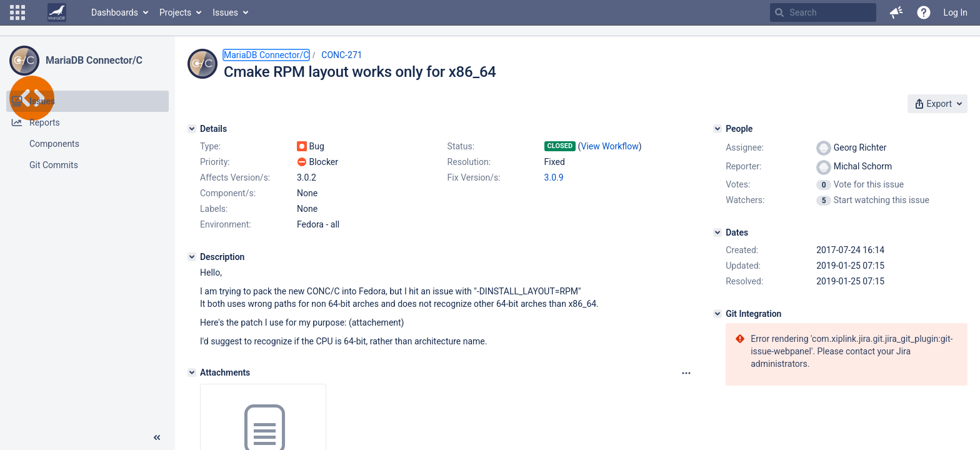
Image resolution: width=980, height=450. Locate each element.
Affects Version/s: (235, 177)
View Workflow (610, 146)
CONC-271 (342, 55)
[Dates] (717, 232)
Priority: (215, 162)
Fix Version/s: (474, 177)
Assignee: (745, 147)
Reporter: (743, 166)
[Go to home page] (57, 12)
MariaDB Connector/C (94, 60)
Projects (175, 12)
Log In (956, 12)
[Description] (192, 257)
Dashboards (115, 12)
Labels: (214, 209)
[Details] (192, 129)
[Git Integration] (717, 314)
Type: (210, 146)
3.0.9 (554, 177)
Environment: (226, 224)
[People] (717, 129)
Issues (225, 12)
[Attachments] (192, 372)
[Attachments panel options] (686, 373)
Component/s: (228, 193)
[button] (17, 12)
